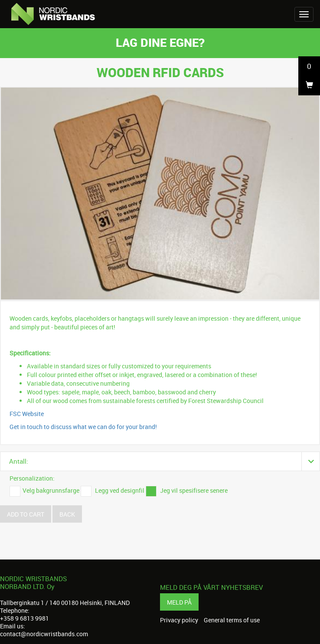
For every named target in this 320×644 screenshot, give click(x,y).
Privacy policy (179, 620)
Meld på (179, 602)
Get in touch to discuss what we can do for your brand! (83, 427)
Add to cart (26, 514)
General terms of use (232, 620)
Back (67, 514)
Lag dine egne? (160, 42)
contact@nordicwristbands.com (44, 634)
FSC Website (27, 414)
